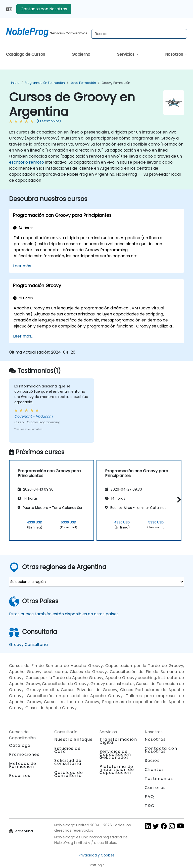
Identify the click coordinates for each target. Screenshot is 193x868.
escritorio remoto (27, 162)
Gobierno (81, 54)
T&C (150, 806)
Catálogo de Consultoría (69, 774)
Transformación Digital (118, 741)
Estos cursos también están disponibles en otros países (64, 614)
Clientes (154, 770)
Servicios (126, 54)
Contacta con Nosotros (44, 9)
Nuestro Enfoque (74, 739)
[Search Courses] (139, 34)
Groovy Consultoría (28, 645)
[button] (178, 499)
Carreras (155, 788)
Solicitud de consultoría (68, 762)
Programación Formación (45, 83)
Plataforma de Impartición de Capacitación (117, 770)
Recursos (20, 776)
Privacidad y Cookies (97, 855)
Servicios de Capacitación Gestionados (115, 754)
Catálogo (20, 745)
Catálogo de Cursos (26, 54)
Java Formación (83, 83)
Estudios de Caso (68, 750)
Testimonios (159, 779)
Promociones (24, 754)
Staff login (97, 865)
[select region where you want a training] (96, 582)
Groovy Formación (116, 83)
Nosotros (175, 54)
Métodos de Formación (23, 765)
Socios (152, 760)
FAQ (150, 797)
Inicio (15, 83)
